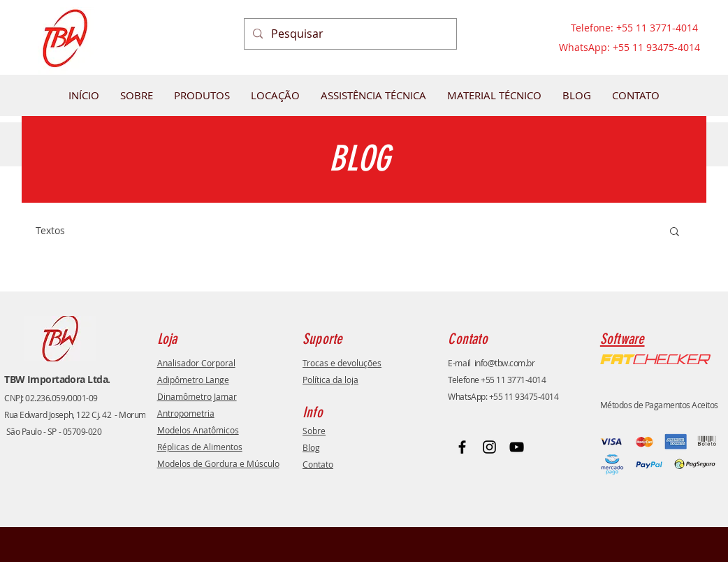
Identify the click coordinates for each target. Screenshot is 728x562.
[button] (675, 232)
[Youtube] (517, 447)
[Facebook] (462, 447)
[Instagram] (489, 447)
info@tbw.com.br (505, 363)
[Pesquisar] (349, 34)
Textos (50, 230)
